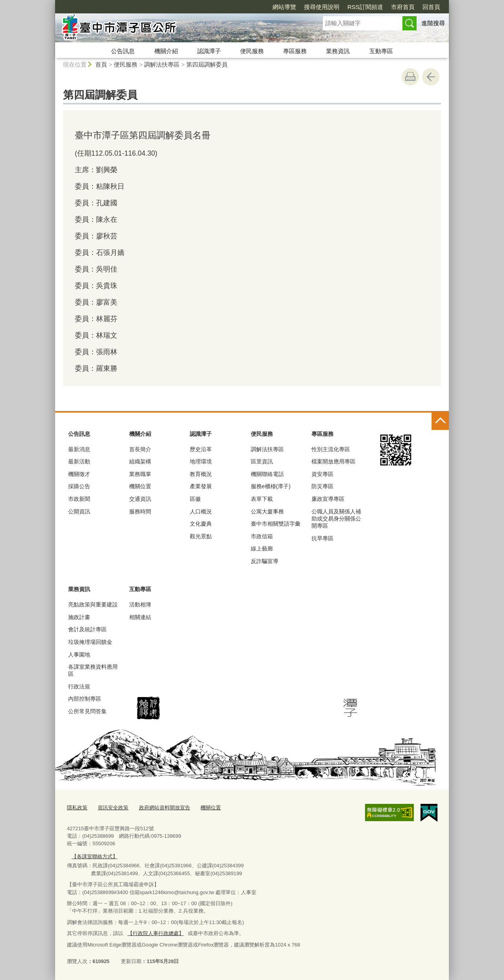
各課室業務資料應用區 (93, 670)
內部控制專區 (85, 699)
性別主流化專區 (331, 449)
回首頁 (431, 7)
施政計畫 (79, 617)
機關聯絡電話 (267, 474)
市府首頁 (403, 7)
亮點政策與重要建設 (93, 604)
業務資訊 (338, 51)
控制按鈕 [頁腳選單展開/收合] (440, 421)
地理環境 (201, 461)
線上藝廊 (262, 549)
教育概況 (201, 474)
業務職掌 (140, 474)
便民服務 (252, 51)
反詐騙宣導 (265, 561)
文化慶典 (201, 524)
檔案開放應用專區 (334, 461)
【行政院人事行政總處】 (155, 933)
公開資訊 (79, 511)
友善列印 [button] (410, 77)
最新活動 (79, 461)
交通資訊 (140, 499)
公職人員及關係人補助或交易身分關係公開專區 (336, 519)
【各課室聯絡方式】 (94, 856)
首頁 (101, 64)
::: (52, 3)
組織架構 (140, 461)
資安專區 (322, 474)
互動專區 (381, 51)
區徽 (195, 499)
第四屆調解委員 (207, 64)
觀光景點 (201, 536)
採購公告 (79, 486)
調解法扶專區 (162, 64)
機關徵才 (79, 474)
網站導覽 (284, 7)
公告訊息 (123, 51)
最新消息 (79, 449)
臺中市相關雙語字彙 (276, 524)
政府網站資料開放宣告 (165, 808)
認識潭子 (209, 51)
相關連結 (140, 617)
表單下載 (262, 499)
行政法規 (79, 686)
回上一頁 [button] (431, 77)
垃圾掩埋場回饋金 (90, 642)
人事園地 (79, 655)
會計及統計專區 (87, 629)
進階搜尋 (433, 23)
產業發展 (201, 486)
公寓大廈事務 (267, 511)
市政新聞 (79, 499)
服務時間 (140, 511)
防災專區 (322, 486)
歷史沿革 (201, 449)
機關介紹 (166, 51)
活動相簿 (140, 604)
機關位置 (140, 486)
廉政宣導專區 (328, 499)
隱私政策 (77, 808)
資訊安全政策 (113, 808)
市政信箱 (262, 536)
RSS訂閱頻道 (365, 7)
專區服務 (295, 51)
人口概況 (201, 511)
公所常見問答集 (87, 711)
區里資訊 (262, 461)
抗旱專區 (322, 538)
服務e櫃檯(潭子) (271, 486)
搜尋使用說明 (322, 7)
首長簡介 (140, 449)
